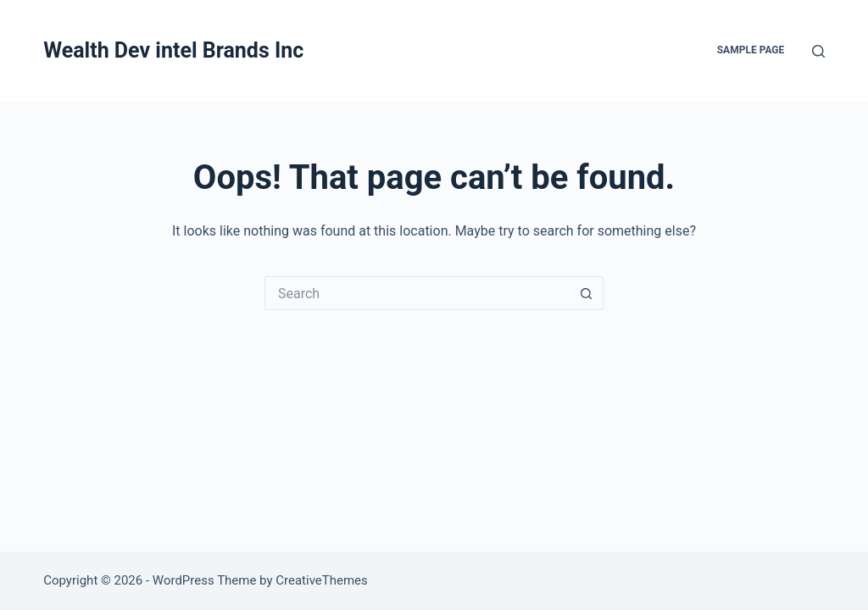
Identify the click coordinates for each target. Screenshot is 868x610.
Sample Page (751, 50)
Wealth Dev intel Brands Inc (173, 50)
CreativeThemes (322, 580)
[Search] (818, 51)
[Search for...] (417, 293)
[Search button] (587, 293)
